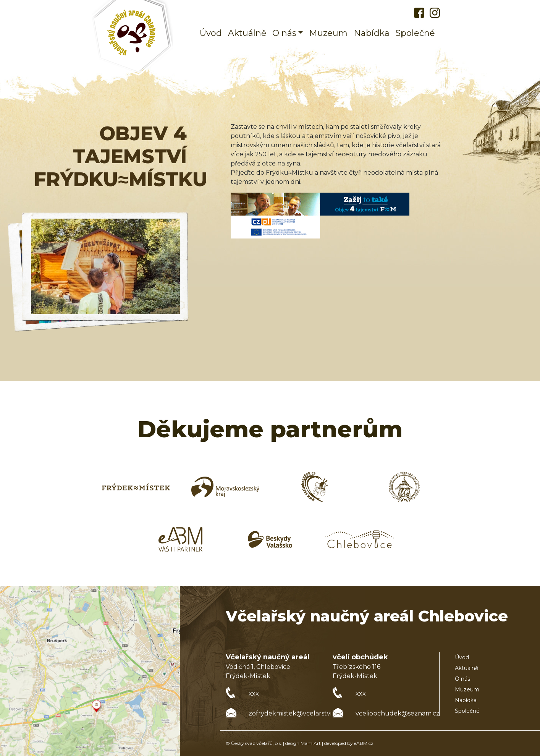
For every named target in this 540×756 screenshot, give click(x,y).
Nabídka (372, 33)
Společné (415, 33)
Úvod (211, 33)
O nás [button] (284, 33)
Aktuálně (247, 33)
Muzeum (328, 33)
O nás (462, 679)
